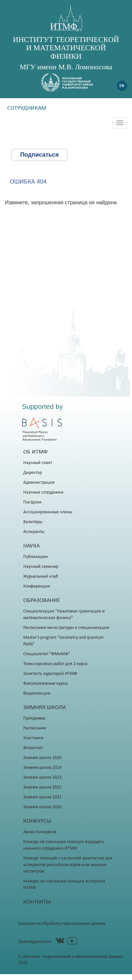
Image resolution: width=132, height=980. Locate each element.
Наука (31, 546)
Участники (33, 738)
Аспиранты (34, 532)
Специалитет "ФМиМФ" (47, 654)
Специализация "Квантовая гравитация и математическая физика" (64, 615)
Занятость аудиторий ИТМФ (50, 674)
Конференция (37, 586)
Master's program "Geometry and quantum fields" (63, 641)
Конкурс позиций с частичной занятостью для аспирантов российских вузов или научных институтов (68, 865)
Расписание (35, 728)
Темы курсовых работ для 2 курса (55, 664)
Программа (34, 718)
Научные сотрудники (43, 492)
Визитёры (33, 522)
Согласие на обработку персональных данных (62, 924)
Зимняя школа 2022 (42, 787)
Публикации (36, 557)
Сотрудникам (27, 108)
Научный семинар (41, 567)
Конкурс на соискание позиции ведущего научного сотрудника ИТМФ (64, 845)
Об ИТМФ (36, 452)
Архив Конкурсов (40, 832)
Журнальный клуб (41, 577)
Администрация (39, 483)
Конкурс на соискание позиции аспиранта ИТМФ (64, 885)
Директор (33, 473)
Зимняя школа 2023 (42, 778)
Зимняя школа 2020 (42, 807)
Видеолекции (37, 693)
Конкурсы (37, 821)
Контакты (37, 902)
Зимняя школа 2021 (42, 797)
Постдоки (32, 502)
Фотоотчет (33, 748)
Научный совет (38, 463)
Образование (42, 601)
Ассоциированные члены (48, 512)
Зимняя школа (45, 708)
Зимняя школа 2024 (42, 768)
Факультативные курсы (46, 684)
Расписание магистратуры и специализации (66, 628)
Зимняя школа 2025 (42, 758)
